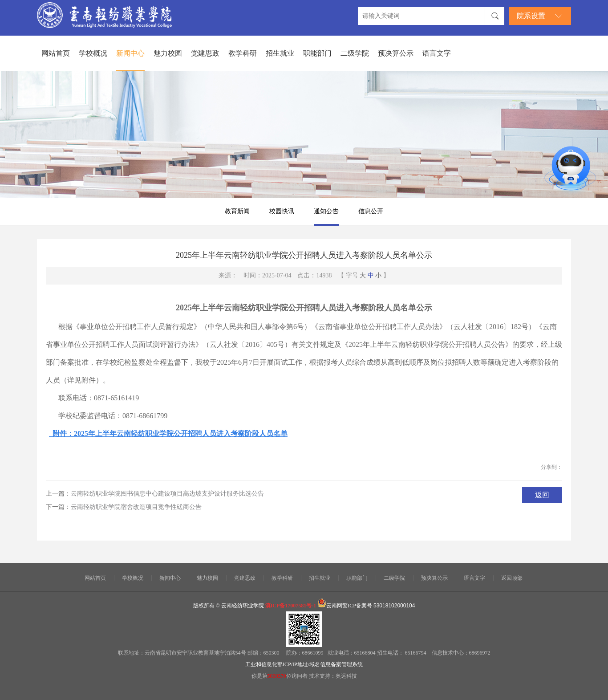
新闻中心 (130, 53)
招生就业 (280, 53)
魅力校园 (168, 53)
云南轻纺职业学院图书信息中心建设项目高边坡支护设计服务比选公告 (167, 494)
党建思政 (205, 53)
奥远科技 (346, 676)
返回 (542, 495)
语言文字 (437, 53)
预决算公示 (396, 53)
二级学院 (355, 53)
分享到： (551, 467)
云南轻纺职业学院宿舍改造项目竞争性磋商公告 (136, 507)
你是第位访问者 (280, 676)
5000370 (277, 676)
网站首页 (56, 53)
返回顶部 (512, 578)
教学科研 (243, 53)
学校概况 (93, 53)
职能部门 (317, 53)
